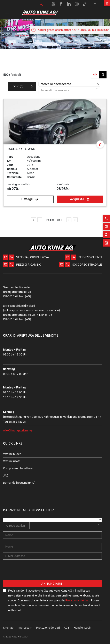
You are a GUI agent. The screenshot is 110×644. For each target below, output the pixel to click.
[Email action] (106, 219)
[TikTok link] (85, 4)
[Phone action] (106, 211)
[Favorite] (100, 144)
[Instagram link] (77, 4)
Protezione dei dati (48, 628)
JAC (6, 475)
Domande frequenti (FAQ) (19, 483)
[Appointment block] (106, 235)
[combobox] (56, 90)
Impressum (25, 628)
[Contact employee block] (106, 227)
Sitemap (8, 628)
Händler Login (83, 628)
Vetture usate (12, 461)
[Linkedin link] (69, 4)
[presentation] (34, 572)
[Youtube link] (53, 4)
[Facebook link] (61, 4)
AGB (67, 628)
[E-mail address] (52, 556)
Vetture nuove (12, 454)
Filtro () (18, 86)
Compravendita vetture (18, 468)
